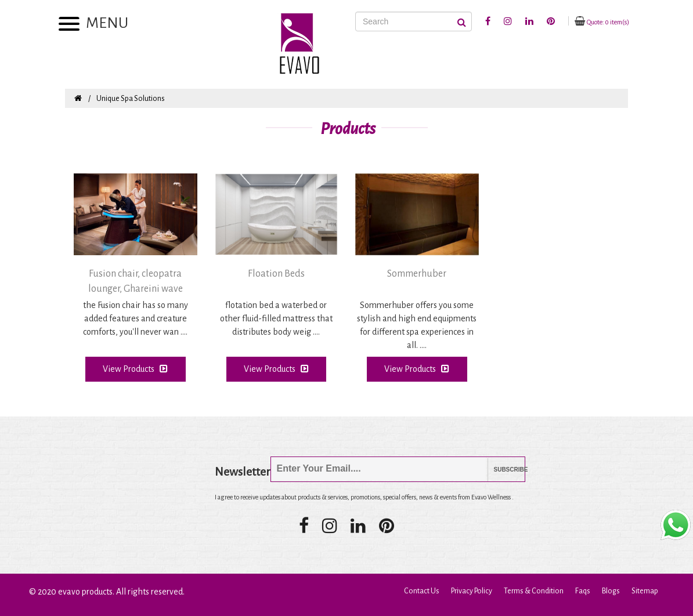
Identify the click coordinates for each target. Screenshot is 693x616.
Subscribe (502, 470)
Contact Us (422, 591)
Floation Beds (276, 274)
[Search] (414, 21)
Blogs (611, 591)
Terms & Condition (534, 591)
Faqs (583, 591)
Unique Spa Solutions (131, 99)
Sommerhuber (417, 274)
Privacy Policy (472, 591)
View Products (135, 369)
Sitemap (645, 591)
